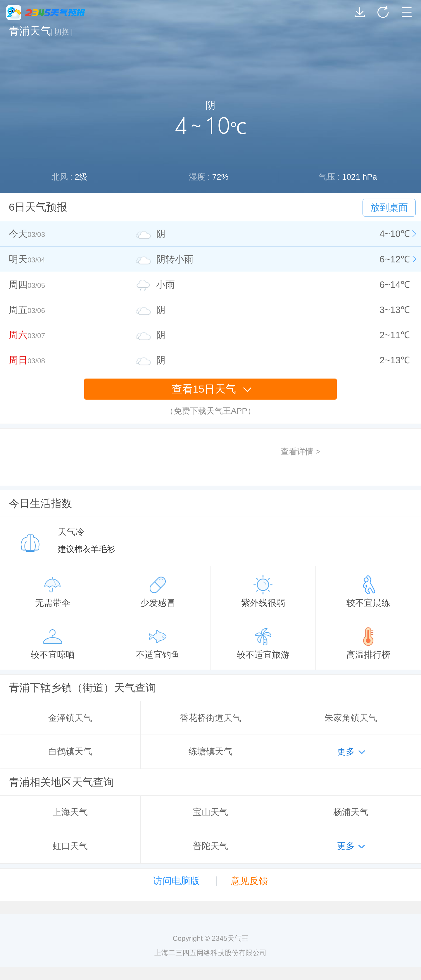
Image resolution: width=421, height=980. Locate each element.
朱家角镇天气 (351, 718)
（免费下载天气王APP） (210, 411)
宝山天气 (210, 812)
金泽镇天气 (70, 718)
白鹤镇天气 (70, 751)
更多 (346, 751)
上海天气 (70, 812)
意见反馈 (249, 881)
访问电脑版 (176, 881)
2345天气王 (46, 13)
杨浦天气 (351, 812)
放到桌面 (389, 207)
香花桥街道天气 (210, 718)
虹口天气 (70, 846)
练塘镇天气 (210, 751)
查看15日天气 (212, 389)
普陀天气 (210, 846)
